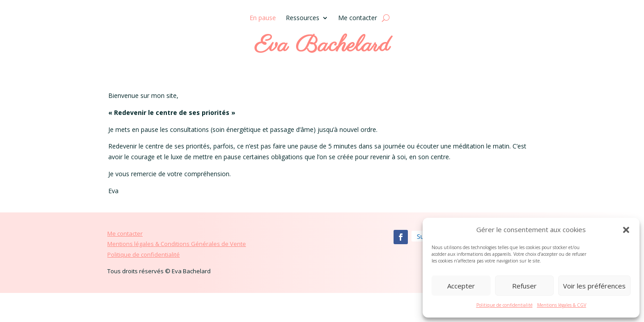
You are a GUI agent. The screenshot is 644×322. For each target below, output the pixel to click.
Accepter (461, 286)
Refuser (524, 286)
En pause (263, 18)
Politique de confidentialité (504, 305)
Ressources (303, 18)
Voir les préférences (594, 286)
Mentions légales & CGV (562, 305)
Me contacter (358, 18)
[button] (626, 230)
